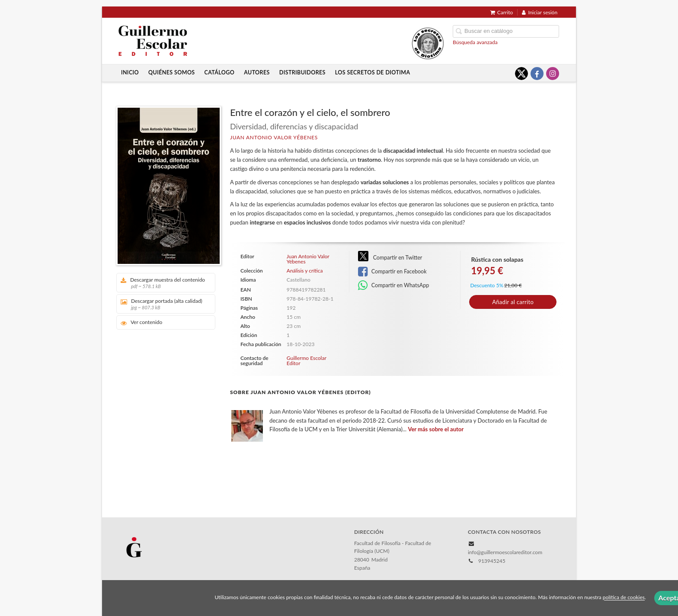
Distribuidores (302, 72)
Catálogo (220, 72)
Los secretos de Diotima (373, 72)
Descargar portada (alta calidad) (163, 304)
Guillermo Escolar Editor (307, 361)
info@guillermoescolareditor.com (505, 552)
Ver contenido (142, 322)
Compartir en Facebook (392, 272)
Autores (257, 72)
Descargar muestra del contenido (163, 283)
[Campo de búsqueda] (506, 31)
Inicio (130, 72)
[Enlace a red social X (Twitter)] (521, 74)
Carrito (502, 12)
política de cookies (624, 598)
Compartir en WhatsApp (394, 286)
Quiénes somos (172, 72)
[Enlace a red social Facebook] (537, 74)
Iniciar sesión (540, 12)
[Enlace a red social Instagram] (553, 74)
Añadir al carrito (513, 302)
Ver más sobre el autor (436, 429)
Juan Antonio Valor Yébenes (274, 137)
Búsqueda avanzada (475, 42)
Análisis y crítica (305, 271)
